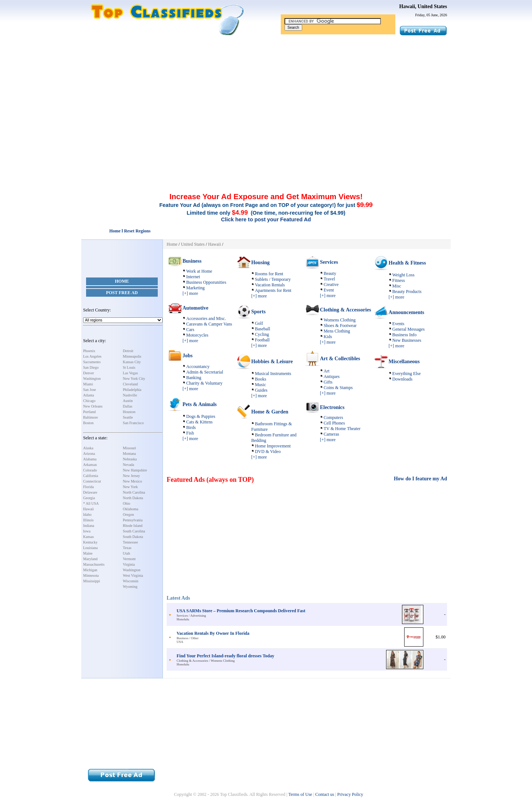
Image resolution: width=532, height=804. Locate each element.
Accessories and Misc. (206, 318)
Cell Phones (334, 423)
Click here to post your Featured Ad (266, 219)
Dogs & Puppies (201, 416)
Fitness (399, 280)
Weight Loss (403, 275)
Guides (261, 390)
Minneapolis (132, 356)
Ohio (127, 503)
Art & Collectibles (340, 359)
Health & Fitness (407, 263)
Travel (329, 279)
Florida (88, 487)
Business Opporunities (206, 282)
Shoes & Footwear (340, 326)
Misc (397, 286)
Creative (331, 285)
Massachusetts (94, 564)
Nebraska (130, 459)
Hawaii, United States (423, 6)
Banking (194, 378)
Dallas (128, 406)
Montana (130, 454)
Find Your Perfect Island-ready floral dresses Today (225, 656)
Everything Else (407, 374)
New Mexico (133, 481)
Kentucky (90, 542)
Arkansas (90, 465)
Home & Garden (270, 412)
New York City (134, 379)
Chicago (89, 401)
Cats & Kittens (199, 422)
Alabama (90, 459)
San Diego (91, 367)
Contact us (325, 794)
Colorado (90, 470)
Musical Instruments (273, 374)
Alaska (88, 448)
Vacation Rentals (270, 285)
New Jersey (132, 476)
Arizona (89, 454)
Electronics (332, 407)
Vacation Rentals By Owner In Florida (213, 633)
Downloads (403, 379)
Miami (88, 384)
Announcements (406, 312)
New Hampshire (135, 470)
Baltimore (91, 417)
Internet (193, 277)
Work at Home (199, 271)
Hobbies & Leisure (272, 362)
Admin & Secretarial (205, 372)
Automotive (195, 308)
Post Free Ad (122, 293)
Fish (190, 433)
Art (327, 371)
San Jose (90, 390)
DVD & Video (268, 452)
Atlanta (88, 395)
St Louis (129, 367)
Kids (328, 337)
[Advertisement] (266, 92)
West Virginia (133, 575)
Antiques (332, 377)
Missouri (130, 448)
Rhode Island (133, 526)
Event (329, 290)
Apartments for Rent (273, 290)
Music (260, 385)
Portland (89, 412)
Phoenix (89, 351)
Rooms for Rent (269, 274)
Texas (127, 548)
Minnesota (91, 575)
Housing (260, 263)
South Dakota (133, 537)
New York (131, 487)
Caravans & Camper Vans (209, 324)
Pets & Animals (200, 404)
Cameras (331, 434)
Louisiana (90, 548)
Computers (333, 418)
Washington (92, 379)
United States (193, 244)
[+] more (190, 293)
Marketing (195, 288)
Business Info (405, 335)
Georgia (89, 498)
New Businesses (407, 340)
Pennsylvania (133, 520)
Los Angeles (92, 356)
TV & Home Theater (342, 429)
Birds (191, 427)
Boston (88, 423)
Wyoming (130, 587)
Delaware (90, 492)
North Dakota (133, 498)
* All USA (91, 503)
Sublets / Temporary (273, 279)
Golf (259, 323)
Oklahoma (131, 509)
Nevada (129, 465)
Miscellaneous (404, 362)
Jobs (187, 356)
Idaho (87, 515)
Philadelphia (132, 390)
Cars (190, 330)
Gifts (328, 382)
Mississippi (92, 581)
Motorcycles (197, 335)
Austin (128, 401)
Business (192, 261)
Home (122, 281)
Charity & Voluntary (204, 383)
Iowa (87, 531)
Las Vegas (131, 373)
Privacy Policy (350, 794)
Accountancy (198, 367)
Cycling (262, 334)
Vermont (129, 559)
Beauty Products (407, 292)
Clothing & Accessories (345, 310)
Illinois (88, 520)
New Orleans (93, 406)
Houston (129, 412)
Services (329, 262)
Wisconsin (131, 581)
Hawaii (88, 509)
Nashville (130, 395)
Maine (88, 553)
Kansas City (132, 362)
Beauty (330, 273)
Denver (88, 373)
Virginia (129, 564)
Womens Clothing (340, 320)
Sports (258, 312)
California (91, 476)
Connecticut (92, 481)
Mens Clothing (337, 331)
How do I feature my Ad (420, 479)
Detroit (128, 351)
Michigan (90, 570)
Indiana (89, 526)
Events (398, 324)
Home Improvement (273, 446)
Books (261, 379)
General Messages (409, 329)
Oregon (129, 515)
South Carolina (134, 531)
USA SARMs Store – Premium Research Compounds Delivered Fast (241, 611)
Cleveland (131, 384)
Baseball (262, 329)
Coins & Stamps (338, 388)
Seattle (128, 417)
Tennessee (131, 542)
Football (262, 340)
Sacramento (92, 362)
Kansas (88, 537)
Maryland (90, 559)
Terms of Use (300, 794)
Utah (127, 553)
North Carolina (134, 492)
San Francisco (133, 423)
